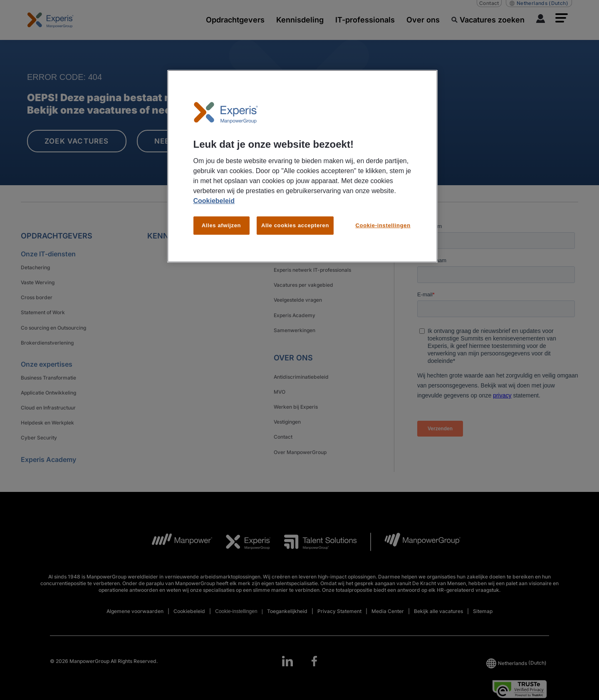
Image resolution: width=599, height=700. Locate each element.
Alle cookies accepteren (295, 225)
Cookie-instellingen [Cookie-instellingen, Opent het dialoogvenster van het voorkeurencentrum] (383, 225)
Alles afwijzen (221, 225)
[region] (302, 166)
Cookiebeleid (214, 201)
